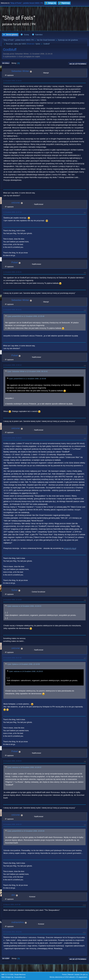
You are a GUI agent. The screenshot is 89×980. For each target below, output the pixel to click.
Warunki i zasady (74, 974)
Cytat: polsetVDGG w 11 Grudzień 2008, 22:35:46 (26, 316)
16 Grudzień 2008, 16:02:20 (12, 824)
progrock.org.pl (70, 548)
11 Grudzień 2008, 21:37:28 (12, 212)
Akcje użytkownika (78, 64)
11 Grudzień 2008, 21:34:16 (12, 81)
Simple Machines (20, 974)
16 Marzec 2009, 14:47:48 (12, 905)
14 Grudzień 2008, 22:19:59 (12, 600)
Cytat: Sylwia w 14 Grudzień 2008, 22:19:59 (23, 664)
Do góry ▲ (84, 974)
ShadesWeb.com (20, 977)
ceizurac (16, 203)
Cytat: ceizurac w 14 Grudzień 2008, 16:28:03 (24, 606)
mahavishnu (18, 922)
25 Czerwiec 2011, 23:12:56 (12, 932)
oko (13, 895)
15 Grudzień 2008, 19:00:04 (12, 761)
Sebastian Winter (20, 71)
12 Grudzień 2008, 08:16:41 (12, 310)
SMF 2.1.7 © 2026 (7, 974)
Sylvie (38, 44)
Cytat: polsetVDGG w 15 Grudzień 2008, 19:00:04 (26, 831)
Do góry (6, 958)
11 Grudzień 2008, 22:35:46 (12, 272)
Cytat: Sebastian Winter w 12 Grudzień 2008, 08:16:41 (27, 372)
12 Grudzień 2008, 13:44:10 (12, 365)
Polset (15, 262)
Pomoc (64, 974)
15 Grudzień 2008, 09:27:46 (12, 658)
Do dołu (6, 63)
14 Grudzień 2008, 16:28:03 (12, 438)
